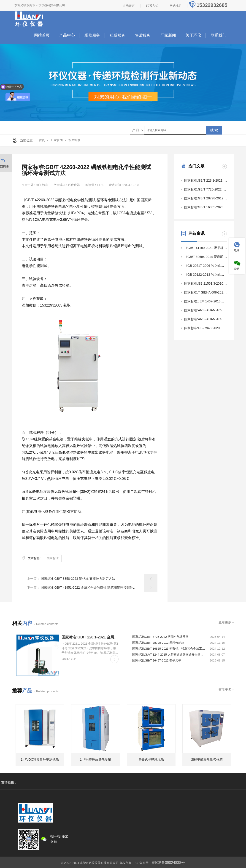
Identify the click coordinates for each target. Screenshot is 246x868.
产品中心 (67, 35)
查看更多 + (226, 622)
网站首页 (42, 35)
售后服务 (143, 35)
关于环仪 (193, 35)
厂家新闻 (168, 35)
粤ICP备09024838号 (168, 862)
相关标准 (74, 140)
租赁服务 (118, 35)
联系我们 (219, 35)
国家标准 (53, 558)
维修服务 (92, 35)
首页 (42, 140)
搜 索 (214, 130)
